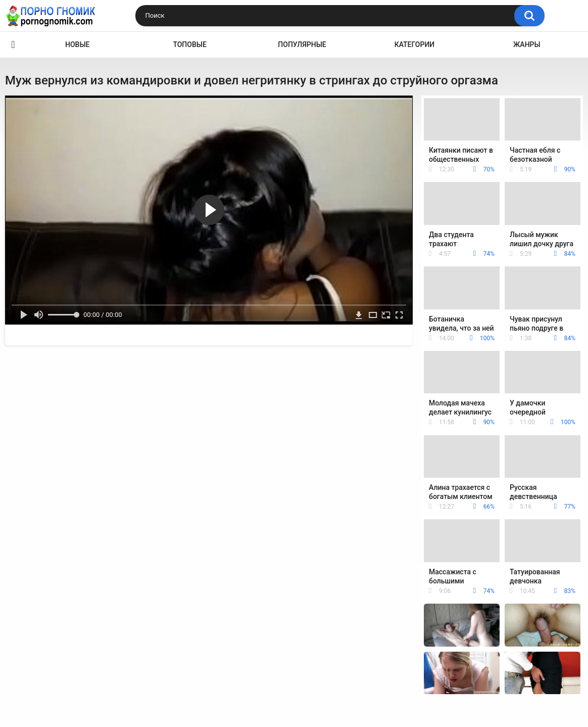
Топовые (189, 44)
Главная (13, 45)
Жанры (527, 44)
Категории (415, 44)
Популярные (302, 44)
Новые (77, 44)
